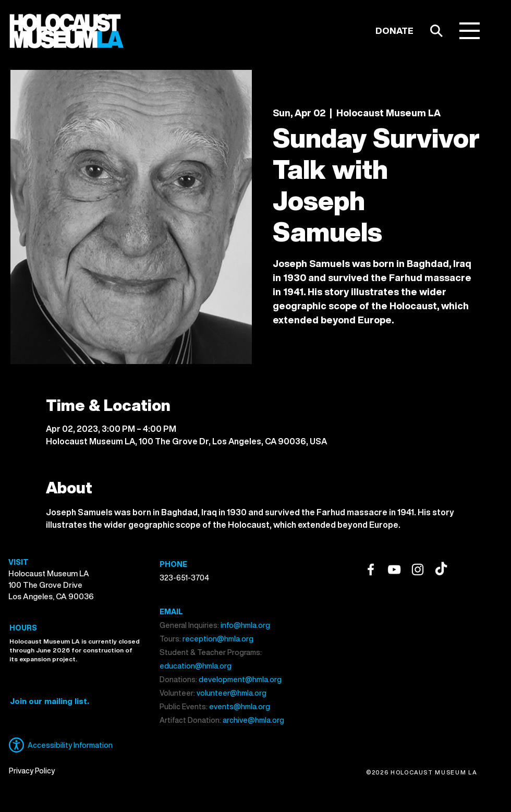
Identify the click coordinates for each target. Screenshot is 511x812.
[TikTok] (441, 569)
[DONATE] (394, 31)
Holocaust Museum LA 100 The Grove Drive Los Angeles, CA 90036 (51, 585)
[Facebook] (371, 569)
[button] (470, 31)
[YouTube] (394, 569)
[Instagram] (418, 569)
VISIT (19, 562)
